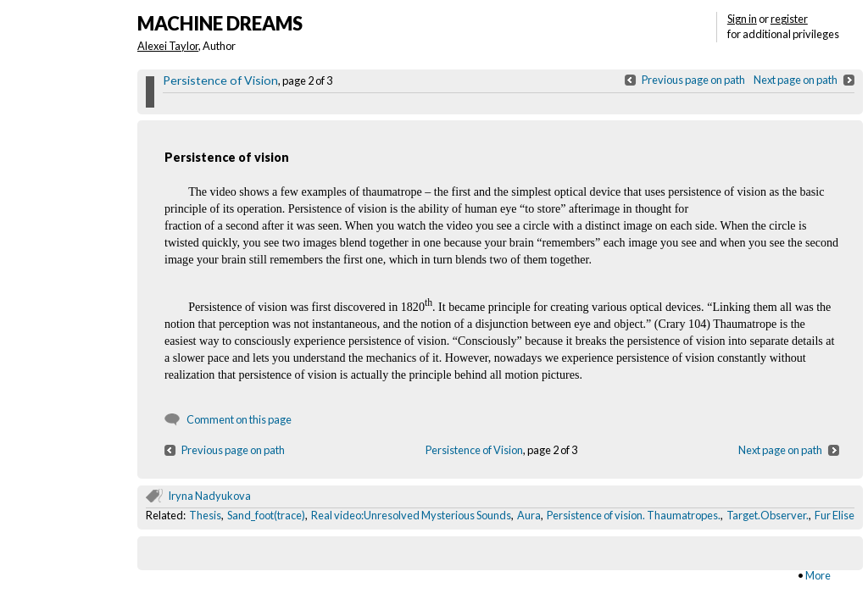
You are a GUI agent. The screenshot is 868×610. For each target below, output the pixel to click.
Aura (529, 515)
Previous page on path (693, 80)
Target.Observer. (768, 515)
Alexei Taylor (168, 46)
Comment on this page (239, 419)
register (789, 19)
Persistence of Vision (220, 80)
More (818, 575)
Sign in (742, 19)
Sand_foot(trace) (266, 515)
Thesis (205, 515)
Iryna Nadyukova (209, 496)
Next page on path (796, 80)
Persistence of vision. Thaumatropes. (634, 515)
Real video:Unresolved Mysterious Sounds (411, 515)
